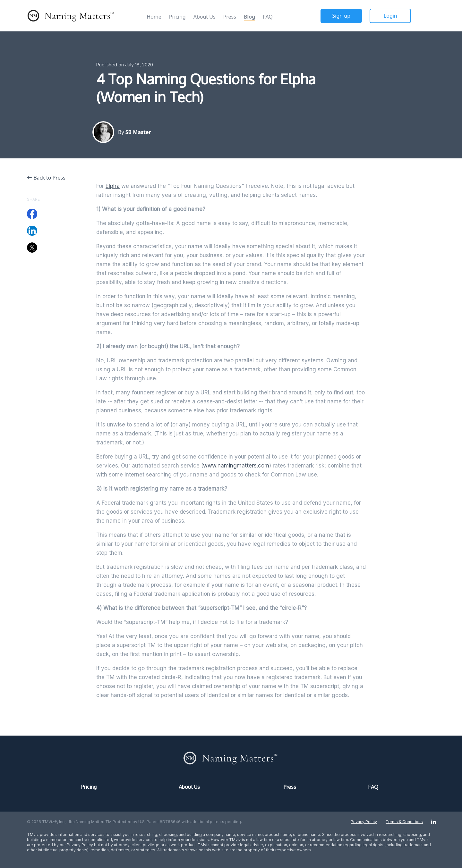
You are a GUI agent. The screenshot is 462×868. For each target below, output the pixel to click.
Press (230, 17)
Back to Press (46, 178)
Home (154, 17)
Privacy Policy (364, 822)
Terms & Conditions (404, 822)
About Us (205, 17)
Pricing (177, 17)
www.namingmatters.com (236, 466)
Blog (250, 17)
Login (390, 16)
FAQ (268, 17)
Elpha (113, 186)
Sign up (342, 16)
